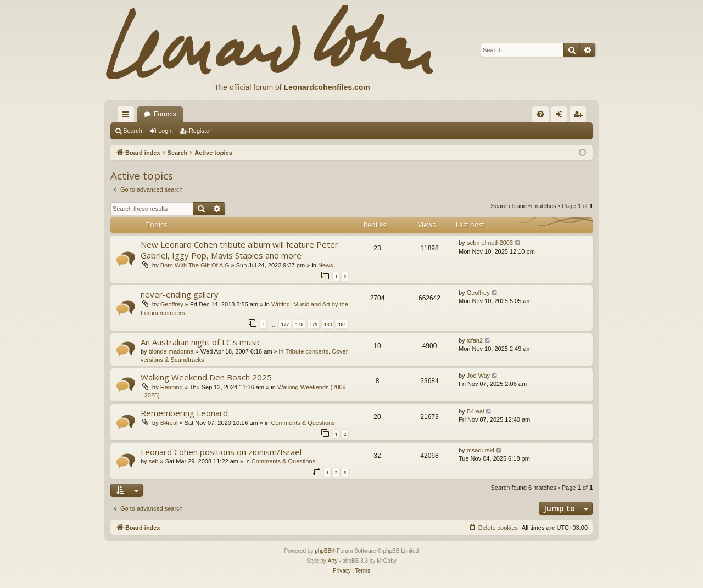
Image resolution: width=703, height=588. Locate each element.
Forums (165, 114)
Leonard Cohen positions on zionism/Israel (221, 452)
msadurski (481, 450)
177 (285, 324)
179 (313, 324)
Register (200, 131)
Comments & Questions (303, 423)
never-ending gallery (180, 294)
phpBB (323, 551)
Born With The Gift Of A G (195, 265)
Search (133, 131)
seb (154, 461)
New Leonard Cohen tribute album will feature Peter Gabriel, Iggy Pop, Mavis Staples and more (239, 250)
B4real (169, 423)
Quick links (128, 116)
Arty (333, 561)
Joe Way (478, 376)
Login (166, 131)
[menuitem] (540, 114)
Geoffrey (172, 304)
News (326, 265)
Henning (172, 387)
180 (328, 324)
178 (299, 324)
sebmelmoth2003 (490, 243)
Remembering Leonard (184, 413)
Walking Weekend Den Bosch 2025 (206, 377)
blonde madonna (171, 351)
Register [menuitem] (580, 116)
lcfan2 (475, 340)
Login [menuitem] (562, 116)
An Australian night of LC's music (201, 342)
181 (342, 324)
